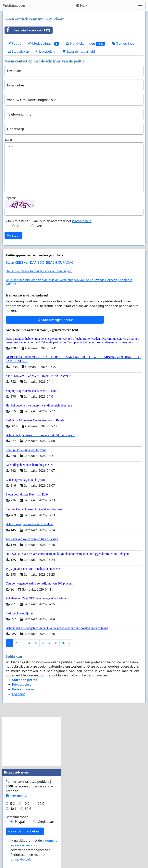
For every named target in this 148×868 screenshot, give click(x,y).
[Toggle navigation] (140, 6)
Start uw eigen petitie (55, 320)
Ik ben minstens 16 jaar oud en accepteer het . (48, 221)
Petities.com (15, 5)
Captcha (11, 198)
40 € (13, 809)
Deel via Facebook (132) (27, 30)
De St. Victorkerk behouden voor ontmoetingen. (39, 271)
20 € (41, 804)
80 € (28, 809)
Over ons (19, 694)
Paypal (20, 822)
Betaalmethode (17, 817)
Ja (18, 226)
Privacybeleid (46, 51)
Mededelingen (43, 44)
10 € (26, 804)
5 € (12, 804)
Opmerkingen (124, 43)
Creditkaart (46, 822)
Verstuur (13, 235)
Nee (39, 226)
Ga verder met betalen (25, 831)
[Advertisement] (32, 741)
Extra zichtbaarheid (78, 51)
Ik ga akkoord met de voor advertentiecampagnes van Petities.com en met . (34, 850)
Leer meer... (16, 796)
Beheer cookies (23, 689)
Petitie (15, 43)
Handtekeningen (85, 44)
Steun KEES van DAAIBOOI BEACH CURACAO (40, 263)
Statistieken (18, 51)
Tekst (8, 140)
